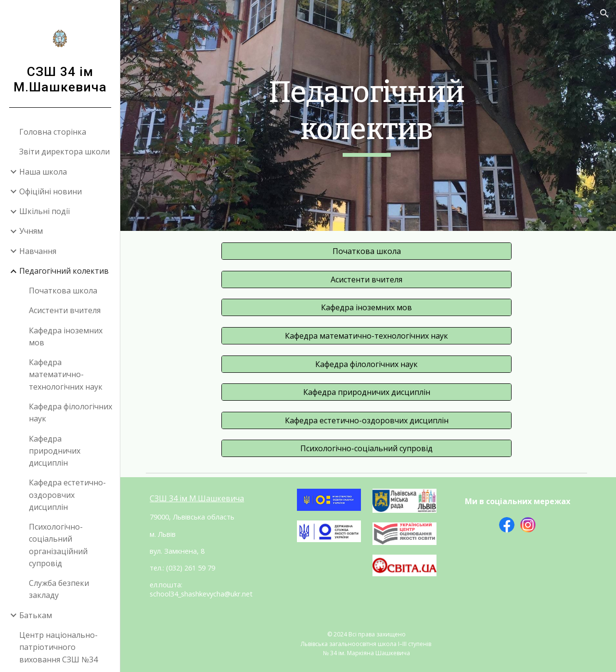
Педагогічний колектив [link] (64, 271)
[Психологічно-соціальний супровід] (368, 448)
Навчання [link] (38, 251)
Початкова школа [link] (63, 291)
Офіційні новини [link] (51, 191)
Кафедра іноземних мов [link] (66, 336)
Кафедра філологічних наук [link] (71, 412)
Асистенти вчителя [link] (65, 310)
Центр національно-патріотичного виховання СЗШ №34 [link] (58, 647)
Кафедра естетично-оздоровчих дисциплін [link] (67, 495)
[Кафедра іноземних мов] (368, 307)
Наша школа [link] (43, 172)
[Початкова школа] (368, 251)
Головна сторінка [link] (53, 132)
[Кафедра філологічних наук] (368, 364)
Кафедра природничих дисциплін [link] (55, 451)
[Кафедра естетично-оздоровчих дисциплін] (368, 420)
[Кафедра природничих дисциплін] (368, 392)
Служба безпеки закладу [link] (59, 589)
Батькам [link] (36, 615)
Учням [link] (31, 231)
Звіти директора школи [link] (64, 152)
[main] (368, 115)
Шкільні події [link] (45, 211)
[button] (604, 13)
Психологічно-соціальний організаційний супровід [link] (58, 545)
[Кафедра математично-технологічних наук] (368, 335)
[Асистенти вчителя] (368, 279)
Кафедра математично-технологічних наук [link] (66, 374)
